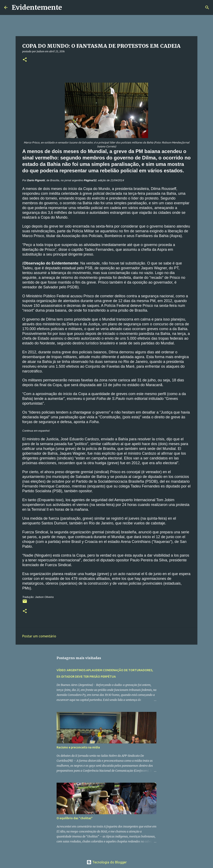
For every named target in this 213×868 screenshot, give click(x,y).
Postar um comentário (39, 636)
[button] (25, 60)
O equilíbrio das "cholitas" (75, 818)
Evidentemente (37, 7)
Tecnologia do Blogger (107, 862)
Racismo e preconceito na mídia (78, 747)
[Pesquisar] (68, 7)
